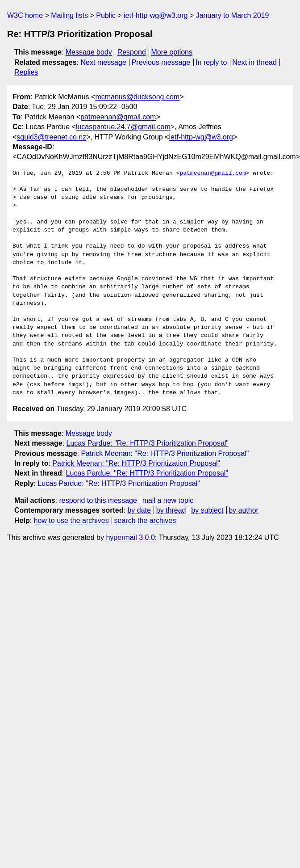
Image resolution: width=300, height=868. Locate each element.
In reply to (211, 62)
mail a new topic (168, 500)
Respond (132, 52)
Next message (104, 62)
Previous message (161, 62)
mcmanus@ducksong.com (137, 97)
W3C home (25, 15)
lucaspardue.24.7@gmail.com (123, 127)
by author (244, 510)
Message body (89, 52)
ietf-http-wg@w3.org (156, 15)
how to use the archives (71, 520)
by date (139, 510)
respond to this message (98, 500)
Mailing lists (69, 15)
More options (172, 52)
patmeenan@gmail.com (118, 117)
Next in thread (254, 62)
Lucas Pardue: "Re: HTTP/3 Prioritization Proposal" (148, 443)
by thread (171, 510)
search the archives (145, 520)
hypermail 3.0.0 (130, 537)
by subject (207, 510)
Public (106, 15)
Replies (26, 72)
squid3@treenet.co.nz (51, 137)
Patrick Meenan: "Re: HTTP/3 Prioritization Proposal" (165, 453)
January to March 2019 (233, 15)
